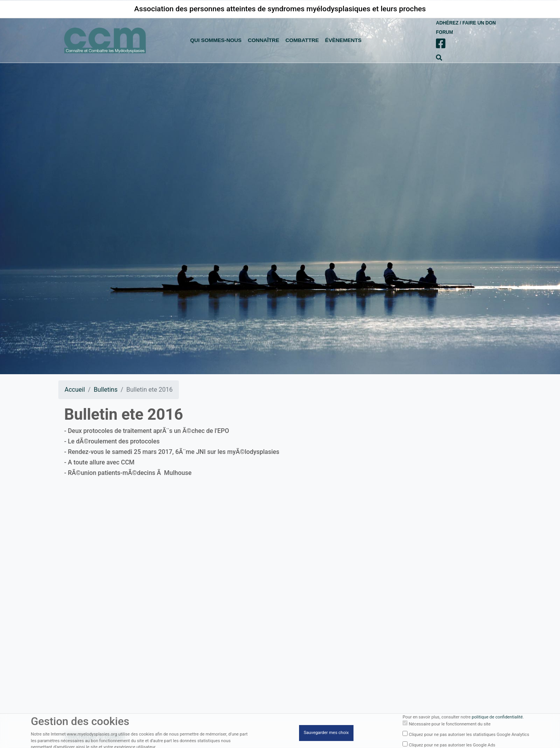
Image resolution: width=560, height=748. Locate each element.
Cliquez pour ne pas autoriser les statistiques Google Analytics (469, 736)
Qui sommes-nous (216, 40)
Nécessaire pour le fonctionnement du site (450, 726)
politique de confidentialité (497, 718)
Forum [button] (444, 32)
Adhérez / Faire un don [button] (466, 23)
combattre (302, 40)
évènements (343, 40)
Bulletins (106, 390)
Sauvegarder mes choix (326, 734)
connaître (263, 40)
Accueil (75, 390)
